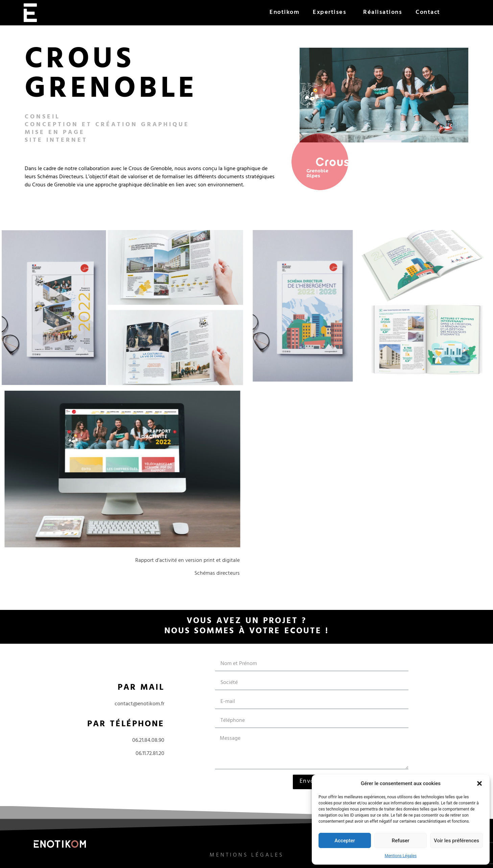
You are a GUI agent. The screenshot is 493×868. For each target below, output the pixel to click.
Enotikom (284, 13)
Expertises (331, 13)
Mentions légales (247, 859)
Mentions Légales (401, 856)
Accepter (345, 841)
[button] (479, 783)
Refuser (400, 841)
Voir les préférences (456, 841)
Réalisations (383, 13)
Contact (428, 13)
